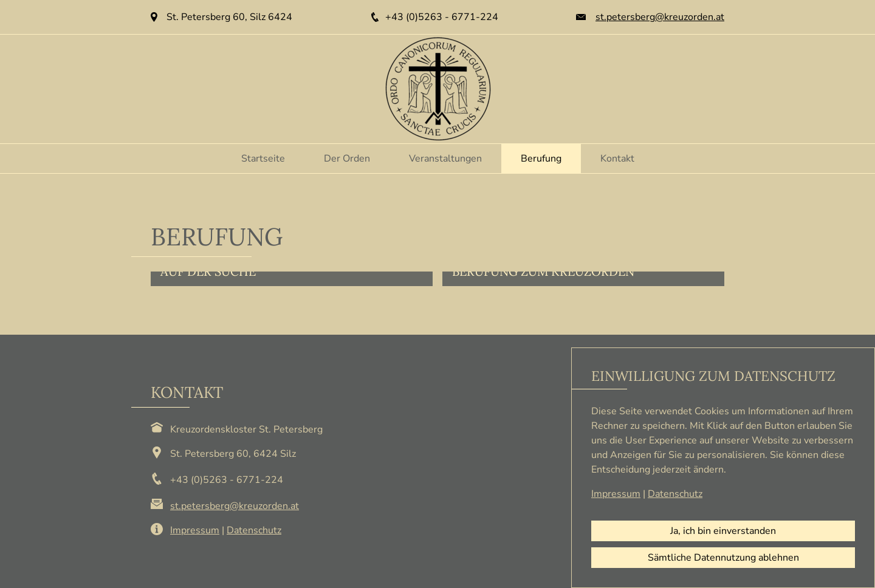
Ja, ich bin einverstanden (723, 531)
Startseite (263, 159)
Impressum (195, 530)
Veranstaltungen (445, 159)
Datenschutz (254, 530)
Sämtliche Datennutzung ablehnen (723, 558)
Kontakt (617, 159)
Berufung (541, 159)
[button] (292, 279)
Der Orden (347, 159)
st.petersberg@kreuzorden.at (660, 17)
